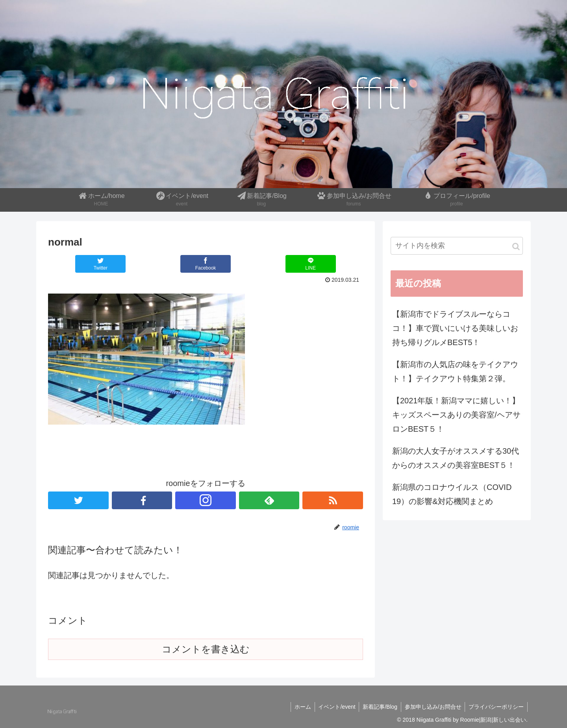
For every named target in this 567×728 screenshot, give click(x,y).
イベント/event (334, 707)
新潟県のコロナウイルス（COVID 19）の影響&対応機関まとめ (452, 494)
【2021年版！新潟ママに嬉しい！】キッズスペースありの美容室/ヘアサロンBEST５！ (456, 415)
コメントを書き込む (206, 649)
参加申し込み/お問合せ (432, 707)
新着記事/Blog (378, 707)
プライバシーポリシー (496, 707)
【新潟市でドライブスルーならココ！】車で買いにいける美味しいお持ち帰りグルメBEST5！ (455, 328)
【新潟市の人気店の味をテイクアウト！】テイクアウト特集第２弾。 (455, 371)
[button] (516, 247)
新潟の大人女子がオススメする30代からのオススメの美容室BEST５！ (456, 458)
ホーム (298, 707)
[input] (457, 246)
